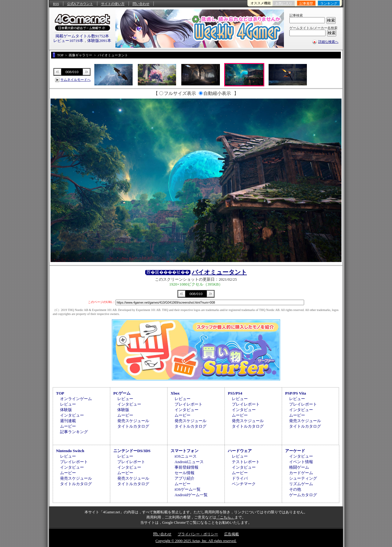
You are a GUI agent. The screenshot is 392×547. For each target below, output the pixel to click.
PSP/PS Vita (296, 393)
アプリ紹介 (185, 478)
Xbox (175, 393)
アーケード (295, 451)
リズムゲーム (301, 484)
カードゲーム (301, 473)
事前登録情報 (187, 467)
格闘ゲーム (299, 467)
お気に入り (284, 3)
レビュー (68, 404)
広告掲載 (232, 534)
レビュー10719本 (68, 41)
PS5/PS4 (235, 393)
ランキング (329, 3)
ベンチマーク (244, 484)
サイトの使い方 (113, 4)
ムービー (68, 426)
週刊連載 (68, 421)
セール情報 (185, 473)
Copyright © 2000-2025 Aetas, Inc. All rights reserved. (196, 541)
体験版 (66, 410)
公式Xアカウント (80, 4)
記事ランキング (74, 432)
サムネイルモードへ (75, 80)
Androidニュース (189, 462)
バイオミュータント (219, 272)
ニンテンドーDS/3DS (132, 451)
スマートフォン (185, 451)
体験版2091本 (99, 41)
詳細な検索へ (328, 42)
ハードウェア (240, 451)
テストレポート (246, 462)
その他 (295, 489)
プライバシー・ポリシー (198, 534)
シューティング (303, 478)
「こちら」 (225, 517)
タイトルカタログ (133, 426)
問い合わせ (141, 4)
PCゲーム (122, 393)
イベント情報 (301, 462)
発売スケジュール (133, 421)
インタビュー (72, 415)
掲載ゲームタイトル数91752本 (82, 36)
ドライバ (240, 478)
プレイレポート (188, 404)
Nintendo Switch (70, 451)
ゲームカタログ (303, 495)
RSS (56, 4)
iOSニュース (186, 456)
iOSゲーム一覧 (188, 489)
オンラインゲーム (76, 399)
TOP (60, 393)
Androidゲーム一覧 (191, 495)
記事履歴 (306, 3)
